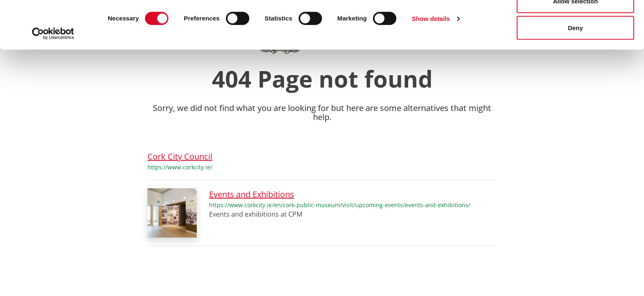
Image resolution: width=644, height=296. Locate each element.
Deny (576, 75)
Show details (431, 66)
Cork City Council (180, 156)
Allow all (576, 22)
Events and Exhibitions (252, 194)
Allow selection (575, 49)
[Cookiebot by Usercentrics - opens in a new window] (53, 81)
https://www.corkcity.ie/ (180, 167)
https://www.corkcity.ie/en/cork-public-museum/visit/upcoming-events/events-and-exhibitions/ (340, 205)
